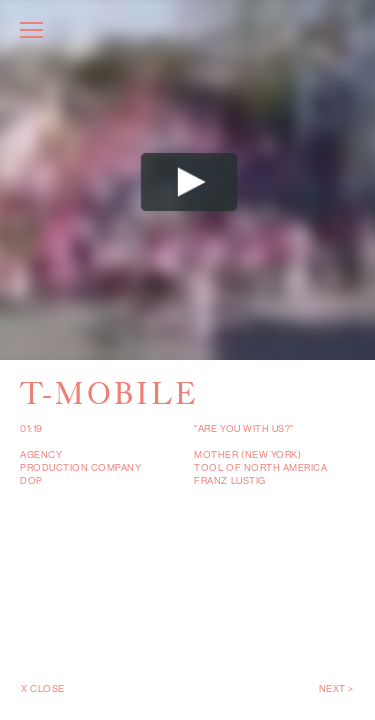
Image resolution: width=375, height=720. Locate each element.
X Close (43, 688)
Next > (336, 688)
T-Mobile (109, 393)
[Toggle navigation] (31, 32)
